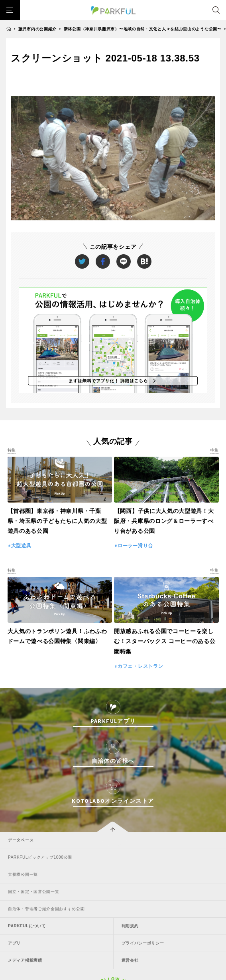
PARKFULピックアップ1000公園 (40, 857)
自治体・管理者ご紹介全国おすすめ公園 (46, 909)
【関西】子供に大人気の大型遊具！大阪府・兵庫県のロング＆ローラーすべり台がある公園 (164, 521)
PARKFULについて (27, 926)
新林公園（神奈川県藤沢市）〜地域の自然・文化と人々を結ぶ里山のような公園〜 (143, 29)
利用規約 (130, 926)
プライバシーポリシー (143, 943)
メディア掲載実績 (25, 960)
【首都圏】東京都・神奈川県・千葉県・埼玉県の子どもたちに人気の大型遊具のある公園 (57, 521)
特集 (12, 450)
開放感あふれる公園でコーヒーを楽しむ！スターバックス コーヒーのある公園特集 (165, 641)
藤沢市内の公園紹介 (37, 29)
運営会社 (130, 960)
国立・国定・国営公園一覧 (33, 892)
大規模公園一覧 (23, 874)
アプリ (14, 943)
